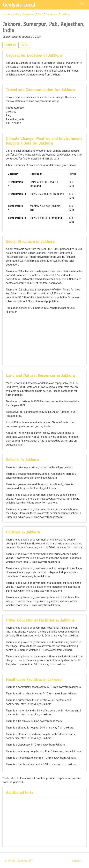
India (16, 14)
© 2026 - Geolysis (18, 861)
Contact (77, 861)
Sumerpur (52, 14)
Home (6, 14)
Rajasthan (28, 14)
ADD (25, 45)
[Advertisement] (44, 339)
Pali (40, 14)
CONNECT (11, 45)
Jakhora (66, 14)
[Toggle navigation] (82, 5)
